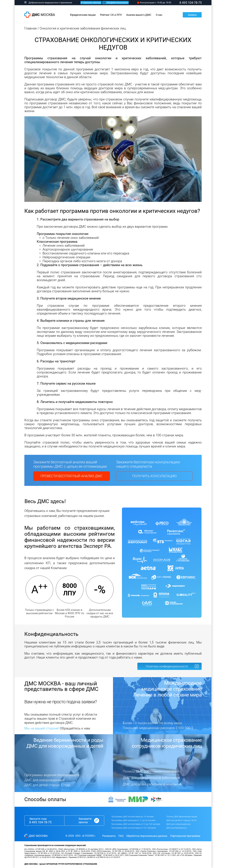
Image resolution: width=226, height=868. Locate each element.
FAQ (121, 836)
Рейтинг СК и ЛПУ (111, 15)
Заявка (192, 15)
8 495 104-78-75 (40, 822)
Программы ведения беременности (52, 775)
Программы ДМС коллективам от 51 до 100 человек (136, 824)
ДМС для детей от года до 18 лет (182, 820)
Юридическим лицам (83, 15)
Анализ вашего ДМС (139, 15)
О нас (159, 15)
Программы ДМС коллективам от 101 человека (134, 828)
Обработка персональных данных (147, 836)
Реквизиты (109, 836)
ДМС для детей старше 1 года (47, 785)
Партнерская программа (185, 836)
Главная (30, 28)
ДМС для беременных (177, 828)
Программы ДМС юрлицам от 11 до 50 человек (133, 820)
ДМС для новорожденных (44, 780)
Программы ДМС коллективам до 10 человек (133, 817)
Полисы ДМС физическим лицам (182, 817)
